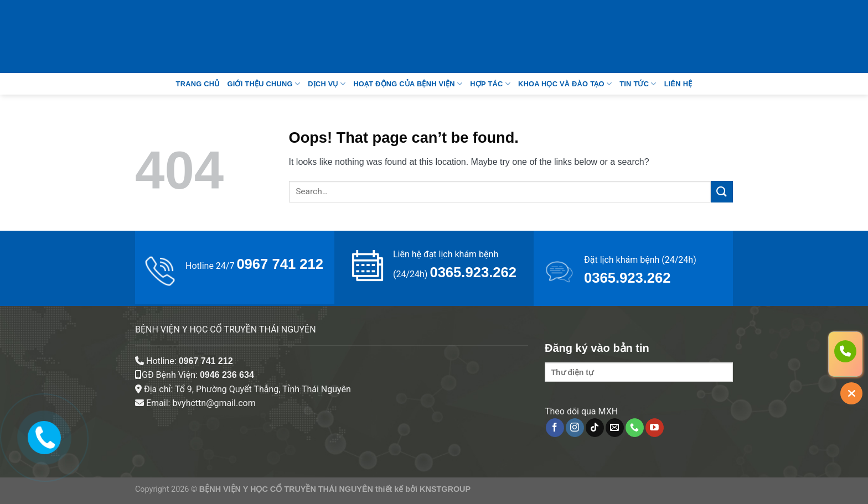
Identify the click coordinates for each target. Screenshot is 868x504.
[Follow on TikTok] (595, 428)
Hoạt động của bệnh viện (408, 84)
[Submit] (722, 192)
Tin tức (638, 84)
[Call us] (635, 428)
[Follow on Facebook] (555, 428)
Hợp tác (490, 84)
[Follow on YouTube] (655, 428)
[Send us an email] (615, 428)
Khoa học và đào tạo (565, 84)
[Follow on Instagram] (575, 428)
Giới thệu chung (263, 84)
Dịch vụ (327, 84)
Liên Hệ (678, 84)
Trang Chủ (198, 84)
